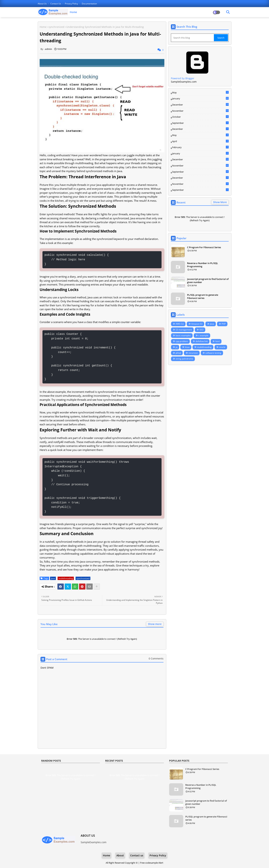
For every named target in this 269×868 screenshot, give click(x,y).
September (200, 123)
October (200, 117)
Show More (220, 202)
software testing (213, 353)
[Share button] (97, 587)
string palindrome (184, 359)
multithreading (66, 578)
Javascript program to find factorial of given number (208, 281)
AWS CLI (180, 324)
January (200, 98)
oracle (222, 347)
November (200, 111)
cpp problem (182, 341)
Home (73, 12)
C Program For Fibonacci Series (204, 247)
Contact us (56, 4)
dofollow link (202, 341)
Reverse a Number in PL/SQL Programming (202, 265)
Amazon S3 (197, 324)
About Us (42, 4)
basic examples (183, 335)
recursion (193, 353)
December (200, 105)
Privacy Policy (72, 4)
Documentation (89, 4)
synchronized (56, 27)
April (200, 141)
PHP (224, 324)
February (200, 147)
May (200, 92)
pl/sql (178, 353)
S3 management (184, 330)
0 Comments (156, 658)
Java (53, 578)
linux (187, 347)
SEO (201, 330)
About (120, 855)
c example (203, 335)
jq (177, 347)
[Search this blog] (193, 38)
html (217, 341)
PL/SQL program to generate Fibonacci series (203, 296)
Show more (155, 624)
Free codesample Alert (152, 863)
